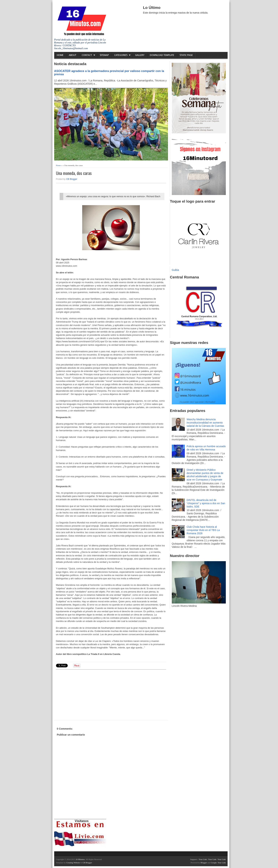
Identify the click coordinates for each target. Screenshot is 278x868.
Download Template (162, 55)
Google (214, 863)
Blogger (204, 863)
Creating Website (73, 863)
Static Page (186, 55)
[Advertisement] (84, 695)
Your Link (203, 859)
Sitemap (104, 55)
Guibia (175, 270)
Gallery (140, 55)
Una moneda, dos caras (74, 173)
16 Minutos (80, 859)
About (73, 55)
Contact (87, 55)
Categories (121, 55)
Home (60, 55)
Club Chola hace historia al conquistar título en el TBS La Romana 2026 (203, 530)
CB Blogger (72, 179)
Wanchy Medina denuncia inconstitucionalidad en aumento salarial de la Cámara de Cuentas (205, 423)
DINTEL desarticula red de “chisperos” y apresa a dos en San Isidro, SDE (206, 503)
